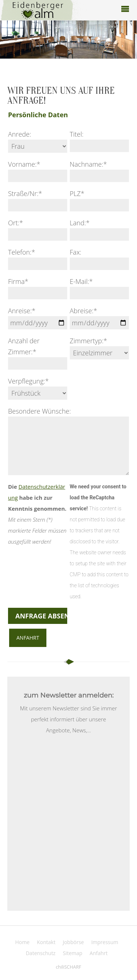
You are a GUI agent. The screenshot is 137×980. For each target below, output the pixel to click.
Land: (80, 223)
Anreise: (22, 311)
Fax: (76, 252)
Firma (18, 281)
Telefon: (22, 252)
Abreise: (83, 311)
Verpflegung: (28, 381)
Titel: (77, 134)
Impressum (105, 942)
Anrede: (20, 134)
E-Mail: (81, 281)
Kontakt (46, 942)
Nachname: (88, 164)
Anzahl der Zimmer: (24, 346)
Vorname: (24, 164)
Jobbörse (73, 942)
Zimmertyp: (88, 341)
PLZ (77, 193)
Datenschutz (40, 953)
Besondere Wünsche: (39, 411)
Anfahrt (28, 638)
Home (22, 942)
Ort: (16, 223)
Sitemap (73, 953)
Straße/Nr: (25, 193)
